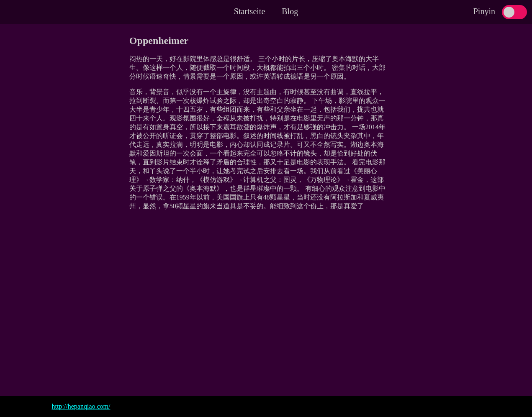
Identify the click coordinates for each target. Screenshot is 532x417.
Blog (290, 11)
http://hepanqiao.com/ (81, 406)
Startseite (249, 11)
